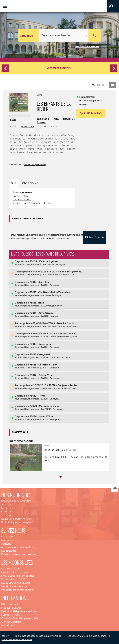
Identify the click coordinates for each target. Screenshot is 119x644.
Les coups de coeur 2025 (16, 582)
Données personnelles (26, 618)
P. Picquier (28, 127)
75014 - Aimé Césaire (42, 313)
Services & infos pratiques (16, 501)
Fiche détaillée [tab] (29, 183)
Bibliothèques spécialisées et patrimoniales (38, 636)
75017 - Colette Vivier (42, 375)
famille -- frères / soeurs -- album (32, 203)
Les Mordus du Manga (14, 586)
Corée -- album (22, 196)
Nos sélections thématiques (18, 575)
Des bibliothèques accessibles (19, 611)
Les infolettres (9, 550)
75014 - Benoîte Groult (61, 323)
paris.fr (5, 636)
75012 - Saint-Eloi (40, 282)
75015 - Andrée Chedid (62, 333)
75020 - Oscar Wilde (41, 416)
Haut (115, 488)
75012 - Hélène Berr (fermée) (65, 271)
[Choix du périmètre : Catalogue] (29, 35)
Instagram (7, 540)
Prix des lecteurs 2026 (14, 579)
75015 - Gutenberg (40, 344)
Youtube (6, 543)
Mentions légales (11, 622)
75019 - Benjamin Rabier (63, 385)
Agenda (6, 504)
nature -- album (22, 200)
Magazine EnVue (11, 607)
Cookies (6, 618)
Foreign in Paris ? (11, 614)
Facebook (7, 536)
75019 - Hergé (38, 395)
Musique (6, 508)
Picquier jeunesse (35, 164)
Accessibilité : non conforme (17, 639)
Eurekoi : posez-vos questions (19, 554)
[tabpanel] (42, 198)
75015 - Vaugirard (40, 354)
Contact (13, 604)
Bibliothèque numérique (16, 522)
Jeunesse (7, 515)
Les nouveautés (10, 568)
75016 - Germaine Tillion (43, 364)
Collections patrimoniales (16, 518)
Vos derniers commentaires (18, 590)
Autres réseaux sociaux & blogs (19, 547)
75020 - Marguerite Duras (44, 406)
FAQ (4, 604)
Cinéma (6, 511)
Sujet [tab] (14, 183)
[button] (113, 6)
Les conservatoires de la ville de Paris (87, 636)
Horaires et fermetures (14, 572)
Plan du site (8, 625)
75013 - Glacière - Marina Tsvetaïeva (50, 292)
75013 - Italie (37, 302)
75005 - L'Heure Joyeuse (44, 261)
